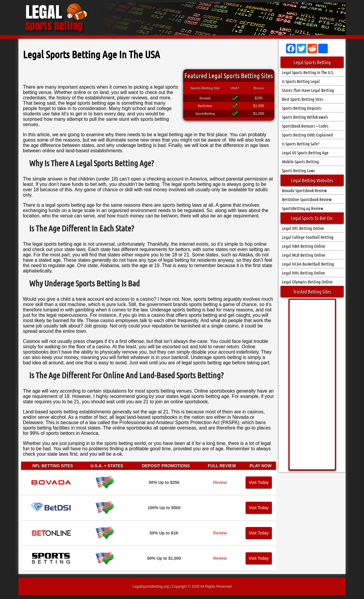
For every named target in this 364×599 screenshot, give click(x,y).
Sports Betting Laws (298, 170)
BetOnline (205, 106)
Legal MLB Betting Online (304, 255)
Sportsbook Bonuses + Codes (305, 126)
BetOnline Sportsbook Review (307, 199)
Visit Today (259, 482)
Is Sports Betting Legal (301, 81)
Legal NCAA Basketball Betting (308, 264)
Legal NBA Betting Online (304, 246)
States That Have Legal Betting (308, 90)
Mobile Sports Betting (300, 161)
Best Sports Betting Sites (303, 99)
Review (220, 482)
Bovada (205, 98)
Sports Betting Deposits (302, 108)
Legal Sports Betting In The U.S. (308, 72)
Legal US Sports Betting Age (305, 153)
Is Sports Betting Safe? (301, 144)
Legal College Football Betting (308, 237)
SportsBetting (205, 114)
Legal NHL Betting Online (303, 273)
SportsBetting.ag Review (303, 208)
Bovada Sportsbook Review (304, 190)
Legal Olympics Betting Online (307, 282)
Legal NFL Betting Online (303, 228)
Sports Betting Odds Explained (307, 135)
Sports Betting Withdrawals (305, 117)
